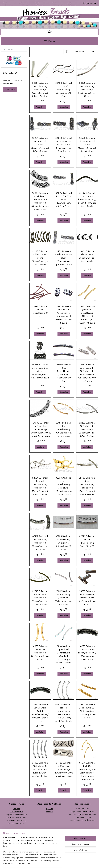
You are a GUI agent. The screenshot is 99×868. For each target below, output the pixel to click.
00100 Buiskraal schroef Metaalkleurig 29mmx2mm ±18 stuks (64, 89)
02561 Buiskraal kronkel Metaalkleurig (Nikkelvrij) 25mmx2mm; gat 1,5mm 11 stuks (40, 486)
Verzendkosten (16, 811)
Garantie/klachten (16, 823)
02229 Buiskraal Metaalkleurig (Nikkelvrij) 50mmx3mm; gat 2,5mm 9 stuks (87, 429)
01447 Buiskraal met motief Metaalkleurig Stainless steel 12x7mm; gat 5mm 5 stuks (64, 314)
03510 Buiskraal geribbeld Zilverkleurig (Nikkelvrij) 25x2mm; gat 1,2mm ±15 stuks (64, 654)
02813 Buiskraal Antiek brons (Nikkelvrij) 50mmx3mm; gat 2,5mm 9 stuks (40, 598)
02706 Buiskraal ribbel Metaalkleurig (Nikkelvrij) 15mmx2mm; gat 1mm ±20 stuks (87, 486)
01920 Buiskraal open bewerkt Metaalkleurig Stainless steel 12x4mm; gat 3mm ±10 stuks (87, 373)
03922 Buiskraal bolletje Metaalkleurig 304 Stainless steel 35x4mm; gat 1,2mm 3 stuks (64, 713)
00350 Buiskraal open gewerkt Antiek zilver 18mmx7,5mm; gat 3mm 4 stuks (64, 144)
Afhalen (49, 811)
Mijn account (89, 3)
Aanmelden (10, 89)
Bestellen (40, 107)
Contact (16, 809)
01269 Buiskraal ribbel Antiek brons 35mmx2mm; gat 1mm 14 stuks (40, 258)
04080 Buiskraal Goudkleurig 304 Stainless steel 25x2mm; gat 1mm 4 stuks (87, 711)
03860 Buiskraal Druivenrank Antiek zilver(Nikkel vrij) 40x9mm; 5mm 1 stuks (40, 713)
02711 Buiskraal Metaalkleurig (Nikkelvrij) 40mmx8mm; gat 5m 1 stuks (40, 543)
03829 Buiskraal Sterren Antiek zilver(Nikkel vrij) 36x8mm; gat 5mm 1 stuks (87, 653)
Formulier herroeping (16, 820)
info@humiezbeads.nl (85, 820)
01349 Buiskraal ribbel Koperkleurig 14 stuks (40, 311)
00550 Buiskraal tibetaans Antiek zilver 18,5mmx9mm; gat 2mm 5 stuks (87, 144)
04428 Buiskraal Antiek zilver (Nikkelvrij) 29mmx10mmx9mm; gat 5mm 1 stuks (64, 769)
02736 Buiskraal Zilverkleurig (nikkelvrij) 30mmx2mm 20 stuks (64, 543)
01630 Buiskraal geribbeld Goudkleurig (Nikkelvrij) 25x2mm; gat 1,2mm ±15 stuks (87, 314)
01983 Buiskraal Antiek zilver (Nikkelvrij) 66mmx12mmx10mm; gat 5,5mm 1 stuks (41, 429)
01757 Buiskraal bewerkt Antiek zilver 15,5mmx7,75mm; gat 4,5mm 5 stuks (40, 371)
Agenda (49, 809)
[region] (32, 852)
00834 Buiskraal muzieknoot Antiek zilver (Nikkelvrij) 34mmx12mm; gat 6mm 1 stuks (40, 201)
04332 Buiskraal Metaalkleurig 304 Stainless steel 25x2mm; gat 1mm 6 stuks (40, 769)
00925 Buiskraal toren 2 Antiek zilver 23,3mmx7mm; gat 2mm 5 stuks (64, 199)
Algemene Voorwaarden (16, 814)
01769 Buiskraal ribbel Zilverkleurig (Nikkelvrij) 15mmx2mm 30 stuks (64, 373)
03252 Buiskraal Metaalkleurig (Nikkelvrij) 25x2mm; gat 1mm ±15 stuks (64, 598)
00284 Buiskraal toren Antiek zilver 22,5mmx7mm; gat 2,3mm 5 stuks (40, 144)
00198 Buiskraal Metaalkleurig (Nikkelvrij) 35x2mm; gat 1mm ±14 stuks (87, 89)
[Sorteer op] (80, 52)
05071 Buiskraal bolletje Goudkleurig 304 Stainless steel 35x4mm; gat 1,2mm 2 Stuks (87, 771)
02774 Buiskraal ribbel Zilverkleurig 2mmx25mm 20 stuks (87, 543)
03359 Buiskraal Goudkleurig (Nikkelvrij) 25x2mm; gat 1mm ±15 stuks (40, 653)
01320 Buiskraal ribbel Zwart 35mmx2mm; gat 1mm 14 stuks (87, 256)
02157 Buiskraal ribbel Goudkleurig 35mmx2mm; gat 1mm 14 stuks (64, 429)
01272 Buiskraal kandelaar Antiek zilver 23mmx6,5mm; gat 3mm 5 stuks (64, 258)
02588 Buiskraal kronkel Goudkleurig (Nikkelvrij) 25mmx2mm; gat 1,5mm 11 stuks (64, 486)
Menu (49, 41)
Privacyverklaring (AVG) (16, 817)
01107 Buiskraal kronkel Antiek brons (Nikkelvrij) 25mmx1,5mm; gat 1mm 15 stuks (87, 199)
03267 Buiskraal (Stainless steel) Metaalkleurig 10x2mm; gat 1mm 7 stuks (87, 598)
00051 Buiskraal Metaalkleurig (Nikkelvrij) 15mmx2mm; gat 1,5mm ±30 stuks (40, 89)
